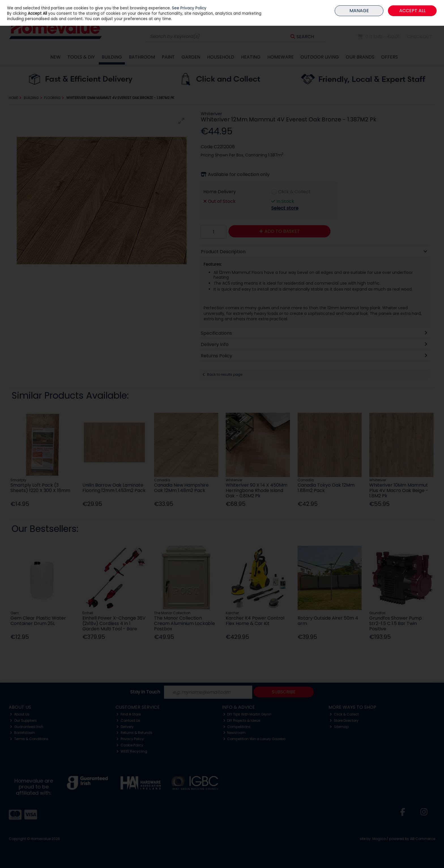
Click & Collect (294, 192)
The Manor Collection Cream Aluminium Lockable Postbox (184, 623)
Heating (251, 57)
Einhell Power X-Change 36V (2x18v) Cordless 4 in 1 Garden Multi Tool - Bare (114, 623)
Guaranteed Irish (27, 727)
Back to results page (225, 374)
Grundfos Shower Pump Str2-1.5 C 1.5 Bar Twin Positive (396, 623)
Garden (191, 57)
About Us (20, 714)
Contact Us (128, 720)
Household (221, 57)
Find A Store (129, 714)
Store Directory (344, 720)
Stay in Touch (145, 692)
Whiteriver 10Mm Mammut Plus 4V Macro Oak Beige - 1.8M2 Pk (399, 490)
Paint (168, 57)
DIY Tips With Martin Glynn (247, 714)
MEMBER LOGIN (421, 4)
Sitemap (339, 727)
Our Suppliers (23, 720)
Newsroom (234, 733)
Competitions (237, 727)
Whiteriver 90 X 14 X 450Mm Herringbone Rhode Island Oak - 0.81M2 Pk (257, 490)
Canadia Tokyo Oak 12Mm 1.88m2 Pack (326, 488)
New (55, 57)
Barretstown (22, 733)
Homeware (280, 57)
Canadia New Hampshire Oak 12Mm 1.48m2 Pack (181, 488)
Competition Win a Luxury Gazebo (254, 739)
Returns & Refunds (134, 733)
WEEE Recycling (132, 751)
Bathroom (142, 57)
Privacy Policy (130, 739)
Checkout (420, 37)
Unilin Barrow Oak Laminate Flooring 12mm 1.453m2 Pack (114, 488)
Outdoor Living (320, 57)
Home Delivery (220, 192)
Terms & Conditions (29, 739)
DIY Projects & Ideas (242, 720)
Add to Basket (279, 231)
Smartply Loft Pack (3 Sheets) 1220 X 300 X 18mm (40, 488)
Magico (379, 839)
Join (432, 17)
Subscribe (284, 692)
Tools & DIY (81, 57)
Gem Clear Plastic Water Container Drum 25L (38, 621)
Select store (285, 208)
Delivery (125, 727)
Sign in (418, 17)
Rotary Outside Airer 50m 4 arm (328, 621)
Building (112, 57)
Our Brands (360, 57)
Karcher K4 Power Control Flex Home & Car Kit (255, 621)
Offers (389, 57)
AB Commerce (423, 839)
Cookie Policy (130, 745)
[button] (182, 121)
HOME (401, 4)
